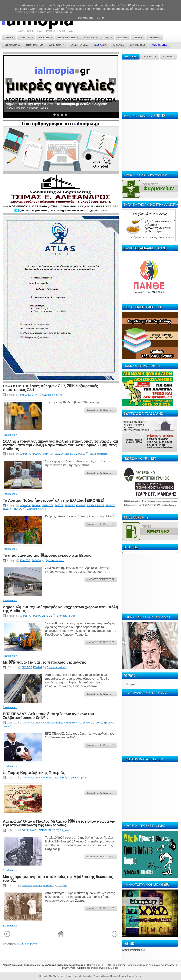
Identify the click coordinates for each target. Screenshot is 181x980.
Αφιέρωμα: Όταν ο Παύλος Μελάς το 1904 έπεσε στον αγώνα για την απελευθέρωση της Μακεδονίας (59, 823)
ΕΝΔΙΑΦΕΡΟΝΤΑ (95, 505)
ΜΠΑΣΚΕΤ (25, 395)
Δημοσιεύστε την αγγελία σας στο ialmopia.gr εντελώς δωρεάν (56, 104)
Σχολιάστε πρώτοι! (53, 395)
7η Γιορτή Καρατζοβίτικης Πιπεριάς (34, 772)
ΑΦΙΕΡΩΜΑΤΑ (29, 830)
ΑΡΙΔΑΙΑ (36, 454)
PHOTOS (17, 509)
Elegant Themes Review (130, 976)
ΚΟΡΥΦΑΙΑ (131, 57)
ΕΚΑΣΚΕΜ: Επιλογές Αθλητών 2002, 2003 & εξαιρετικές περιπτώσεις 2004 (50, 387)
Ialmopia (130, 684)
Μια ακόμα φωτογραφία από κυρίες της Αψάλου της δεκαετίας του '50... (58, 878)
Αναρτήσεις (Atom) (27, 944)
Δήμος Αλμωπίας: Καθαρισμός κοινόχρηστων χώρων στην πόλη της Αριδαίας (60, 608)
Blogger (115, 968)
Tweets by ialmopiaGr (133, 950)
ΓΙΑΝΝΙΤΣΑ (48, 454)
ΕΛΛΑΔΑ (81, 505)
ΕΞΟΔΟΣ (110, 505)
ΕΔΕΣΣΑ (59, 454)
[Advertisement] (150, 85)
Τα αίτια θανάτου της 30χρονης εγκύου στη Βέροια (47, 555)
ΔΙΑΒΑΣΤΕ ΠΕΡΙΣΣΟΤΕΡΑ (101, 410)
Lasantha (87, 976)
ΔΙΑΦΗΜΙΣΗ (150, 57)
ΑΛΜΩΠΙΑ (25, 454)
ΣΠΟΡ (35, 395)
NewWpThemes (57, 976)
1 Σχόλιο (64, 830)
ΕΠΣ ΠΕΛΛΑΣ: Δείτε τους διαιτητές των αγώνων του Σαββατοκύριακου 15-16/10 (48, 715)
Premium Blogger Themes (106, 976)
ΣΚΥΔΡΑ (80, 454)
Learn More (86, 18)
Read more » (10, 435)
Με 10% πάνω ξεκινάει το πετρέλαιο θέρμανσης (44, 662)
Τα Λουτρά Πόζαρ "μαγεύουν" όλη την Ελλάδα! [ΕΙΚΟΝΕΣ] (53, 500)
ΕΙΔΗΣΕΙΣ (70, 454)
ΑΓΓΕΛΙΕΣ (168, 57)
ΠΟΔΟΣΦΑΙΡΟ (74, 723)
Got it (101, 18)
